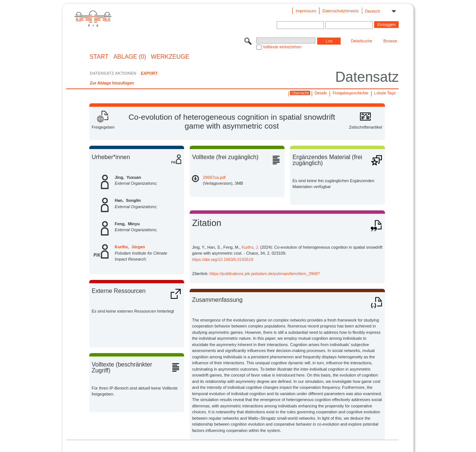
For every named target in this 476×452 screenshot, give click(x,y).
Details (321, 93)
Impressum (306, 11)
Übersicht (300, 93)
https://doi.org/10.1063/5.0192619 (223, 259)
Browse (390, 41)
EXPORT (149, 73)
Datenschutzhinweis (341, 11)
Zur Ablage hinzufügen (112, 83)
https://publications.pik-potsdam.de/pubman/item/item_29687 (265, 274)
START (99, 57)
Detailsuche (361, 41)
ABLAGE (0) (130, 57)
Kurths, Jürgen (130, 247)
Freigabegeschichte (351, 93)
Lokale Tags (385, 93)
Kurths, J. (250, 247)
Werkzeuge (170, 57)
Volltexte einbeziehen (282, 47)
